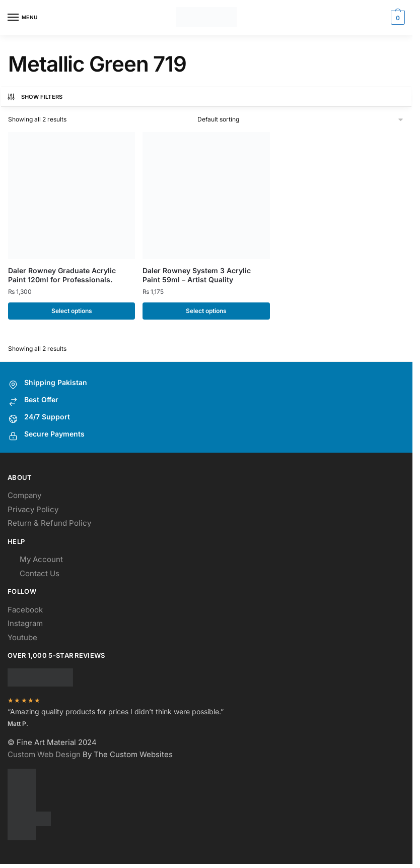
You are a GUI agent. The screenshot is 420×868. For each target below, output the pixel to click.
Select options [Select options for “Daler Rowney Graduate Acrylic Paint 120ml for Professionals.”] (72, 311)
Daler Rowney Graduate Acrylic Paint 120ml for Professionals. (62, 275)
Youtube (22, 639)
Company (24, 497)
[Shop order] (301, 119)
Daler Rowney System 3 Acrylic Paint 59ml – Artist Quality (197, 275)
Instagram (25, 625)
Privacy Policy (33, 511)
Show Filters (35, 97)
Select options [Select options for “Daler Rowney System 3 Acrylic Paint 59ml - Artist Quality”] (206, 311)
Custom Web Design (44, 756)
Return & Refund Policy (49, 525)
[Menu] (23, 18)
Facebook (25, 611)
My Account (41, 561)
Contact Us (40, 575)
